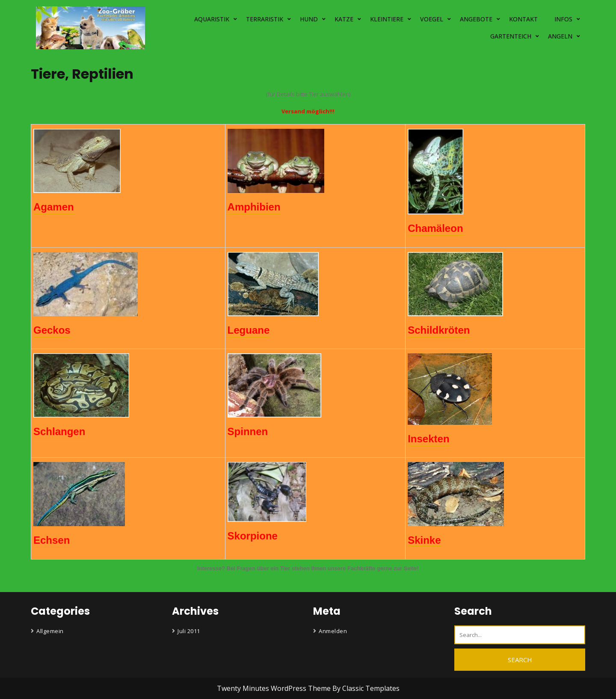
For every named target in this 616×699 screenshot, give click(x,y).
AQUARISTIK (212, 19)
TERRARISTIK (265, 19)
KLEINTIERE (387, 19)
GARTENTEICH (511, 36)
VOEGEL (432, 19)
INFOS (563, 19)
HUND (309, 19)
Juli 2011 (189, 631)
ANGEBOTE (476, 19)
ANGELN (560, 36)
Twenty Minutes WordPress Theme (275, 688)
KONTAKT (523, 19)
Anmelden (333, 631)
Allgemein (50, 631)
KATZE (344, 19)
